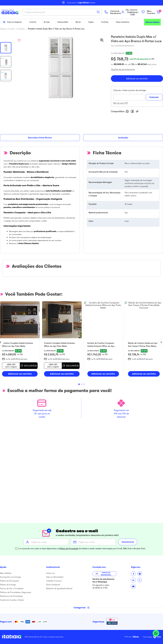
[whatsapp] (130, 146)
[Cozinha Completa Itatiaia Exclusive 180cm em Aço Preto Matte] (122, 348)
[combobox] (81, 49)
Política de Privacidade (69, 549)
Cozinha (11, 57)
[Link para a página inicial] (3, 57)
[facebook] (135, 146)
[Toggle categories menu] (82, 608)
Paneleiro (21, 57)
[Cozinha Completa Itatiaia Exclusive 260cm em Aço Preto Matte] (40, 348)
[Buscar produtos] (105, 48)
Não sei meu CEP (124, 138)
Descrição (6, 151)
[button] (3, 25)
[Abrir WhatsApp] (156, 633)
